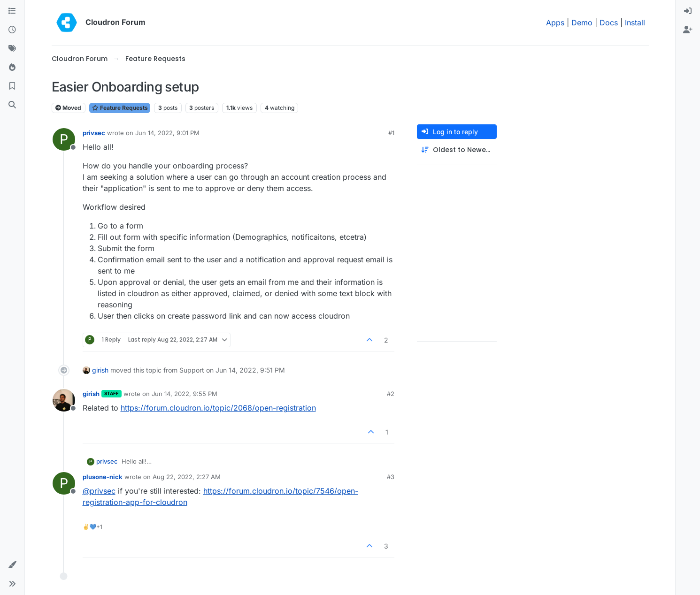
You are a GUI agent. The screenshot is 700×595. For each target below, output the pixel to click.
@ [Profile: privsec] (99, 491)
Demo (582, 23)
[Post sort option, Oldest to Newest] (457, 150)
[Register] (688, 30)
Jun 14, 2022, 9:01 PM (167, 133)
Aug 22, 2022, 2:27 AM (187, 477)
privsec (94, 133)
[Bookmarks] (12, 86)
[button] (12, 565)
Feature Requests (120, 108)
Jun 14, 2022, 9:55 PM (185, 394)
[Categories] (12, 11)
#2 (391, 394)
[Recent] (12, 30)
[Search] (12, 105)
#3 (391, 477)
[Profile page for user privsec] (64, 139)
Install (635, 23)
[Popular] (12, 68)
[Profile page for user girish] (64, 400)
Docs (609, 23)
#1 (391, 133)
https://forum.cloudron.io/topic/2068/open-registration (218, 408)
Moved (68, 108)
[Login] (688, 11)
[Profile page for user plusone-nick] (64, 483)
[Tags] (12, 49)
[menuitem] (688, 11)
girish (100, 370)
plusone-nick (103, 477)
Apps (555, 23)
